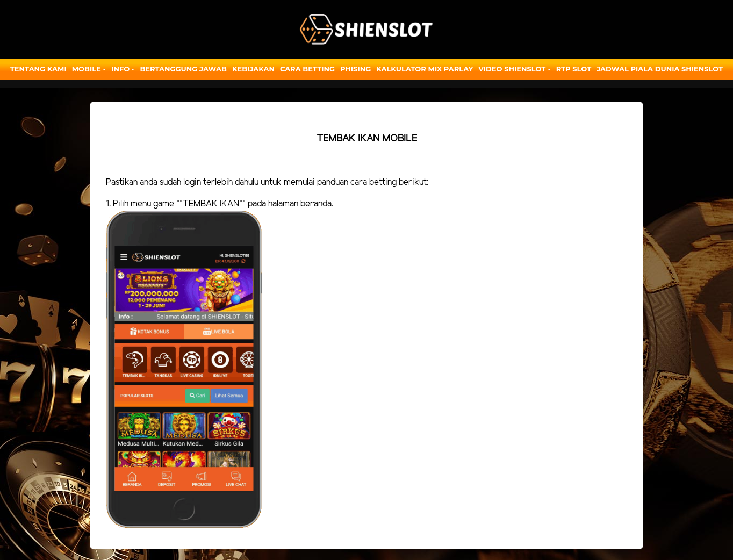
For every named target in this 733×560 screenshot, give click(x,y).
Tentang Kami (38, 69)
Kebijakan (253, 69)
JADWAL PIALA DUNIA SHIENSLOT (660, 69)
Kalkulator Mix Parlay (425, 69)
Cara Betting (307, 69)
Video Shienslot (512, 69)
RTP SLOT (574, 69)
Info (120, 69)
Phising (355, 69)
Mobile (87, 69)
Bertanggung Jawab (183, 69)
